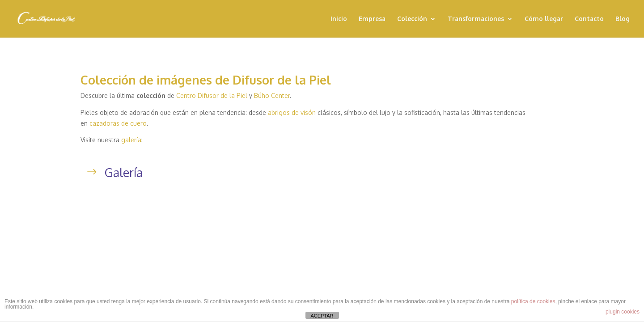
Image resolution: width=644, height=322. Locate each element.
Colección (412, 19)
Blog (623, 19)
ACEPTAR (322, 316)
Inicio (339, 19)
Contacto (589, 19)
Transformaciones (476, 19)
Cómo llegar (544, 19)
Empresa (372, 19)
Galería (124, 172)
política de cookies (533, 301)
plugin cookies (623, 312)
